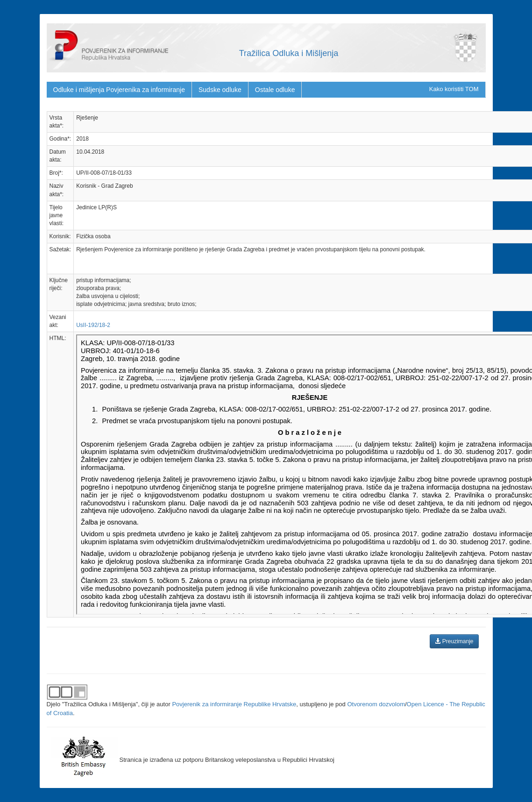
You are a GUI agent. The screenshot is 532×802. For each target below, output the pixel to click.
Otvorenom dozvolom (376, 704)
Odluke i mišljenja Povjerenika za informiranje (119, 90)
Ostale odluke (275, 90)
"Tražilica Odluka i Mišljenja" (100, 704)
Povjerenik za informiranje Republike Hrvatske (234, 704)
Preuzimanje (454, 641)
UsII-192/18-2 (93, 325)
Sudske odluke (220, 90)
